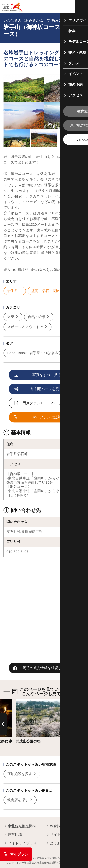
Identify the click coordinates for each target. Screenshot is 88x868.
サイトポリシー (61, 835)
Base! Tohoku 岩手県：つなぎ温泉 (37, 353)
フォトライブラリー (22, 843)
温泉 (13, 317)
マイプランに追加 (38, 417)
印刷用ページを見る (39, 389)
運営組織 (13, 835)
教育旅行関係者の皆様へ (65, 826)
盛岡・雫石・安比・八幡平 (55, 291)
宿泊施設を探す (22, 774)
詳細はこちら (27, 701)
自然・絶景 (39, 317)
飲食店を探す (20, 800)
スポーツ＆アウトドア (27, 327)
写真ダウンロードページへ (40, 403)
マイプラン (16, 854)
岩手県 (15, 291)
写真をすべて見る (38, 375)
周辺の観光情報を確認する (44, 668)
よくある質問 (59, 843)
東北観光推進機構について (23, 826)
